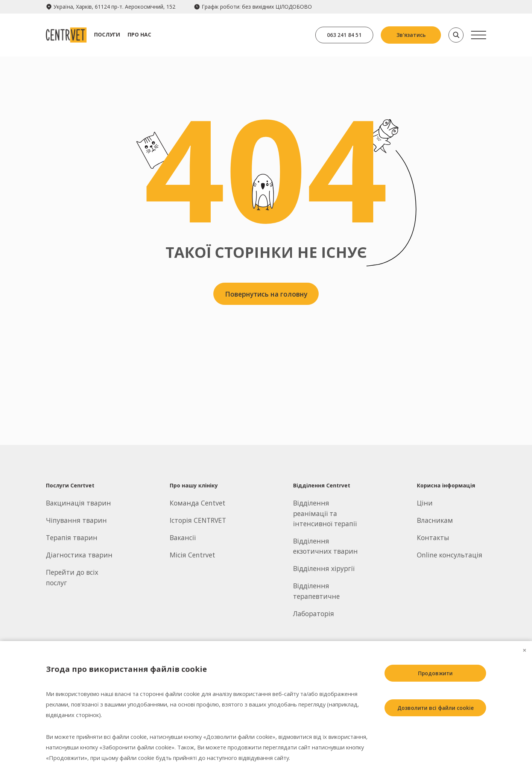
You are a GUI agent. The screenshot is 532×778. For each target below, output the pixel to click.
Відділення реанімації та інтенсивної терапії (325, 513)
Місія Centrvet (192, 555)
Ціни (425, 503)
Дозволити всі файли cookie (434, 708)
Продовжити (434, 673)
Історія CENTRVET (198, 520)
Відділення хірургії (324, 568)
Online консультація (450, 555)
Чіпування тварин (76, 520)
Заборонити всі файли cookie (434, 742)
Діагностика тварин (79, 555)
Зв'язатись (411, 35)
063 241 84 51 (343, 35)
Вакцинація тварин (78, 503)
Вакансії (183, 537)
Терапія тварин (72, 537)
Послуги (109, 34)
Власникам (435, 520)
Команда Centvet (198, 503)
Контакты (433, 537)
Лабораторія (314, 614)
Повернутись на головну (266, 294)
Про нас (142, 34)
